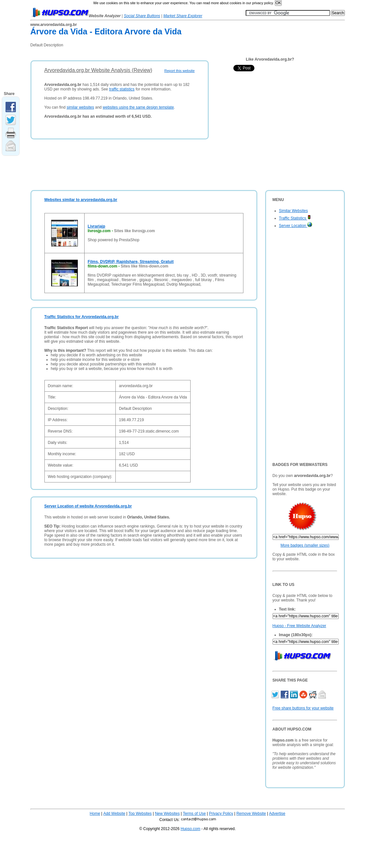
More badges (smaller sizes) (305, 545)
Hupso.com (190, 829)
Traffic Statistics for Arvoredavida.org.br (82, 317)
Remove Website (251, 814)
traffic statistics (122, 89)
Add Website (114, 814)
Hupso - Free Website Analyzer (299, 626)
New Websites (167, 814)
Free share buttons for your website (303, 708)
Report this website (180, 71)
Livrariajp (97, 226)
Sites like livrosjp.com (135, 231)
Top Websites (140, 814)
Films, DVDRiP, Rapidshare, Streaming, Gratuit (131, 262)
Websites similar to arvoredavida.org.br (81, 200)
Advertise (277, 814)
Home (95, 814)
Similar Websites (293, 211)
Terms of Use (194, 814)
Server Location (296, 226)
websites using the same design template (138, 107)
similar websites (80, 107)
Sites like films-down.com (145, 266)
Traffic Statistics (295, 218)
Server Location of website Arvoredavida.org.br (88, 506)
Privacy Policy (221, 814)
